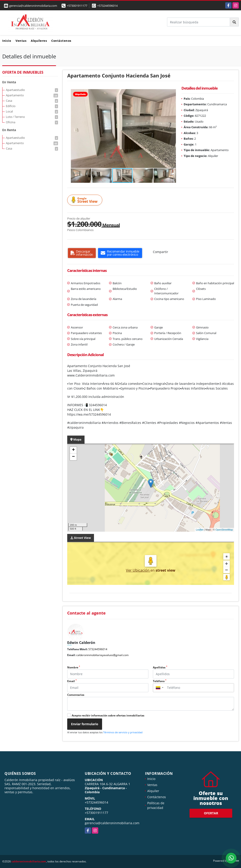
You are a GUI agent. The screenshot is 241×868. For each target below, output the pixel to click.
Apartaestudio (32, 90)
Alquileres (39, 41)
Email (72, 681)
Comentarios (76, 695)
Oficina (32, 122)
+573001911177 (77, 6)
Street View (85, 200)
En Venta (9, 82)
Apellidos (160, 667)
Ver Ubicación (138, 570)
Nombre (74, 667)
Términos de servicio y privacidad (123, 732)
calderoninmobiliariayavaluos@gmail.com (102, 655)
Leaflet (200, 530)
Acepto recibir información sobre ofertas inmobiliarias (108, 715)
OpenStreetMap (224, 530)
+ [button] (73, 450)
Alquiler (153, 791)
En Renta (9, 130)
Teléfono (160, 681)
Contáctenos (61, 41)
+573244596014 (107, 6)
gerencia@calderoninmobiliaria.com (112, 823)
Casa (32, 101)
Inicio (7, 41)
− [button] (73, 457)
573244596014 (98, 649)
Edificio (32, 106)
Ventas (21, 41)
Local (32, 111)
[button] (172, 93)
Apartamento (32, 95)
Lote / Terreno (32, 117)
